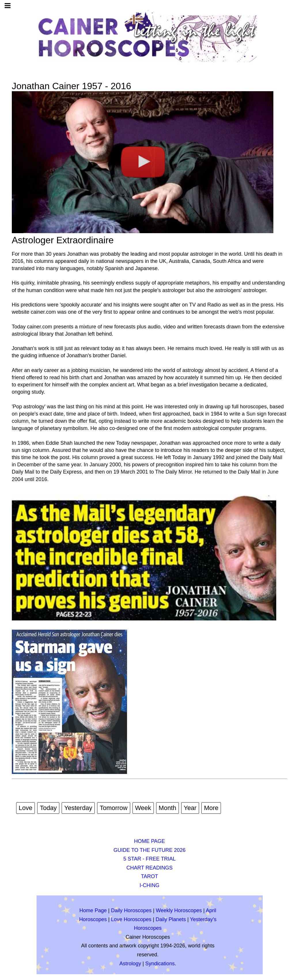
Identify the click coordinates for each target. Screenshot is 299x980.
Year (190, 808)
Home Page (93, 910)
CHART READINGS (149, 868)
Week (143, 808)
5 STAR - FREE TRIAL (149, 859)
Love (26, 808)
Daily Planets (171, 919)
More (211, 808)
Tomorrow (114, 808)
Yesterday (78, 808)
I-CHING (150, 885)
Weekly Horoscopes (179, 910)
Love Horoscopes (131, 919)
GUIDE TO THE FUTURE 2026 (149, 850)
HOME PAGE (149, 841)
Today (48, 808)
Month (168, 808)
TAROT (149, 876)
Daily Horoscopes (131, 910)
